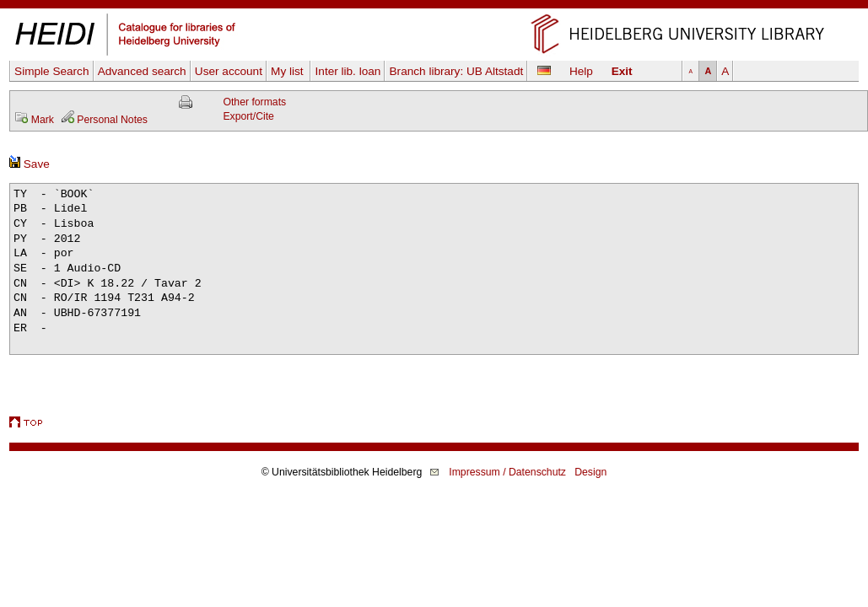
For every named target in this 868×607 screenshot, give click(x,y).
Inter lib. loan (348, 71)
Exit (622, 71)
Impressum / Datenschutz (507, 472)
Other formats (254, 102)
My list (288, 71)
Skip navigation (434, 7)
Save (30, 164)
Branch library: (457, 71)
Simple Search (51, 71)
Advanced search (142, 71)
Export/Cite (248, 116)
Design (590, 472)
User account (229, 71)
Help (581, 71)
